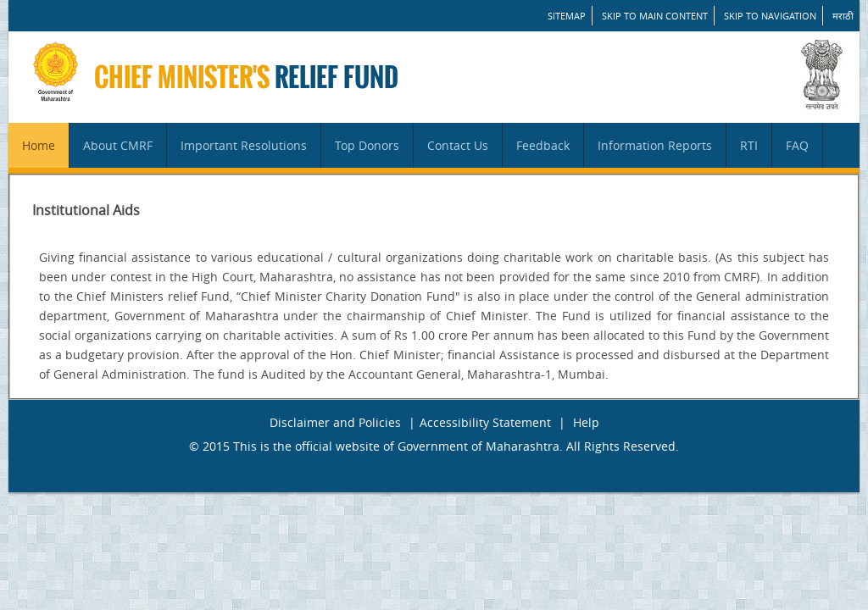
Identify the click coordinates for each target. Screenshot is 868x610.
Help (586, 422)
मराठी (843, 16)
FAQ (797, 145)
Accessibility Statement (485, 422)
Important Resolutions (244, 145)
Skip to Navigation (770, 16)
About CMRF (118, 145)
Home (39, 145)
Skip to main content (655, 16)
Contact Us (458, 145)
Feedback (543, 145)
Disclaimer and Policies (335, 422)
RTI (749, 145)
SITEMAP (567, 16)
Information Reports (655, 145)
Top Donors (367, 145)
